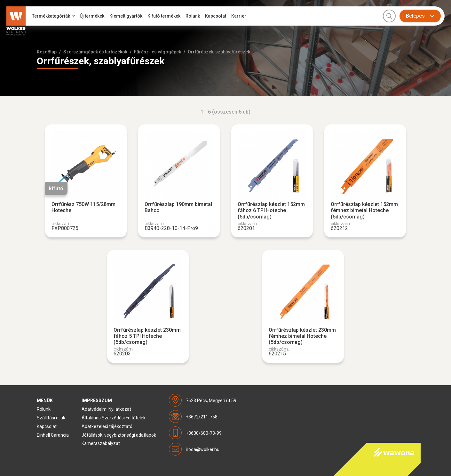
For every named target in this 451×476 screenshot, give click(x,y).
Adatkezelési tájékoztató (107, 426)
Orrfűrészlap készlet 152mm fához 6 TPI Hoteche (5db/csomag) (271, 210)
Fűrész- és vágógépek (158, 52)
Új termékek (92, 16)
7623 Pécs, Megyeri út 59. (212, 401)
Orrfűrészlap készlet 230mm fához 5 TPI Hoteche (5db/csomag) (147, 336)
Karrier (239, 16)
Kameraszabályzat (101, 443)
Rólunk (193, 16)
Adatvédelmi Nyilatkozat (106, 409)
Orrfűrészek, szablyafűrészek (219, 52)
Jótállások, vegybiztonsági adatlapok (119, 435)
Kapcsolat (216, 16)
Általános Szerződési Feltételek (114, 418)
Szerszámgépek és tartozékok (95, 52)
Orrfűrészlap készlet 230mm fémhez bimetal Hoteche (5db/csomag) (302, 336)
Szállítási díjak (51, 418)
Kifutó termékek (164, 16)
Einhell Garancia (53, 435)
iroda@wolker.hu (203, 449)
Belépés (415, 16)
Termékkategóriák (51, 16)
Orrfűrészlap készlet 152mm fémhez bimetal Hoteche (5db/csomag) (364, 210)
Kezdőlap (47, 52)
